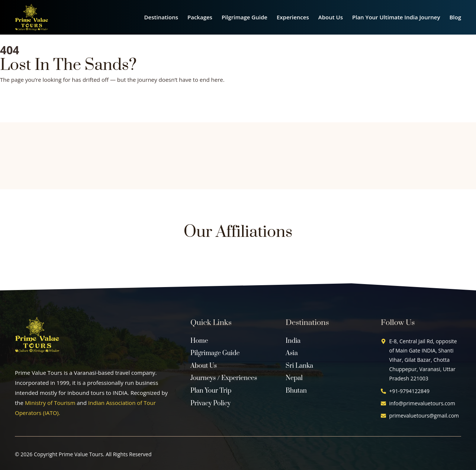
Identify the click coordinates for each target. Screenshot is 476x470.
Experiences (293, 17)
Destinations (161, 17)
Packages (200, 17)
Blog (455, 17)
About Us (331, 17)
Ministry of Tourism (50, 403)
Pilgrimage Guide (245, 17)
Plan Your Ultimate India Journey (396, 17)
